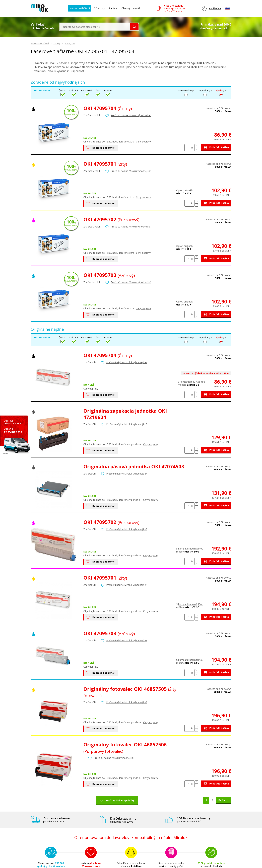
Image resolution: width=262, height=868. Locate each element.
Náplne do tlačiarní (80, 8)
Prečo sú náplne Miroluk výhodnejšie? (131, 115)
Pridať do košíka (216, 147)
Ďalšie (224, 800)
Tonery (57, 43)
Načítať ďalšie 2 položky (120, 800)
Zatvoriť (5, 453)
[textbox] (95, 27)
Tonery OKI (70, 43)
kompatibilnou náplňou (192, 382)
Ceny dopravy (143, 142)
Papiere (113, 8)
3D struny (99, 8)
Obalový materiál (131, 8)
